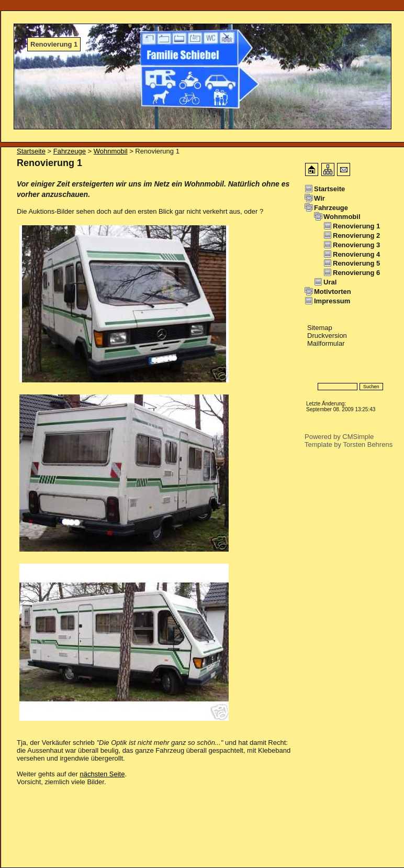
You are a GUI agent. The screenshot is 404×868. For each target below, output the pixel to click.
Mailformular (326, 343)
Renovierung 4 (356, 254)
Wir (319, 198)
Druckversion (327, 336)
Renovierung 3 (356, 245)
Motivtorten (333, 292)
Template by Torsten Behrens (349, 444)
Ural (330, 282)
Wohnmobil (111, 151)
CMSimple (358, 437)
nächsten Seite (102, 774)
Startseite (31, 151)
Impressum (332, 301)
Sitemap (320, 328)
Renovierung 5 (356, 263)
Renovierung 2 (356, 235)
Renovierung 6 (356, 273)
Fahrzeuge (70, 151)
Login (313, 371)
